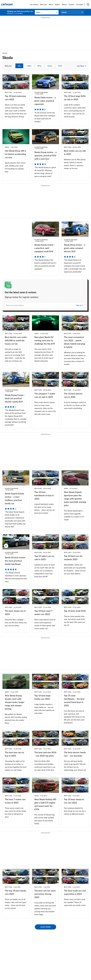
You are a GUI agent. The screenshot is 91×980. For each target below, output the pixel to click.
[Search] (88, 4)
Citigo (29, 66)
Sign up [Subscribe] (79, 305)
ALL (19, 66)
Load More (46, 927)
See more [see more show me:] (81, 66)
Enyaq (50, 66)
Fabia (60, 66)
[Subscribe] (45, 305)
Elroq (39, 66)
